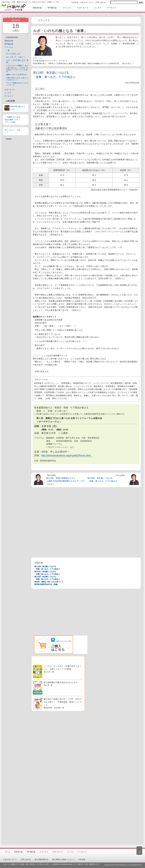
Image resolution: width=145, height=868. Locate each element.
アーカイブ (9, 96)
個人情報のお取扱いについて (63, 859)
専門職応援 (9, 44)
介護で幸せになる (17, 79)
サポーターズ (10, 90)
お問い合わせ (101, 2)
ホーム (7, 852)
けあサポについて (87, 2)
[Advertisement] (16, 187)
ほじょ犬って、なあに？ (16, 57)
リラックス (9, 47)
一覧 (8, 50)
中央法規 (75, 2)
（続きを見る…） (128, 63)
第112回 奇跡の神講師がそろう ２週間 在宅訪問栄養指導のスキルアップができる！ (65, 481)
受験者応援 (9, 41)
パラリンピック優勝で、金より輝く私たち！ (17, 69)
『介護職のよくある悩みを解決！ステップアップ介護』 (12, 120)
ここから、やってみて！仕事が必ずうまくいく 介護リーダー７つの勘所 (62, 669)
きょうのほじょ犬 (13, 54)
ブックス (8, 93)
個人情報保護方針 (41, 859)
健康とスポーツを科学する (16, 75)
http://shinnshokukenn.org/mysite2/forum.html (66, 455)
